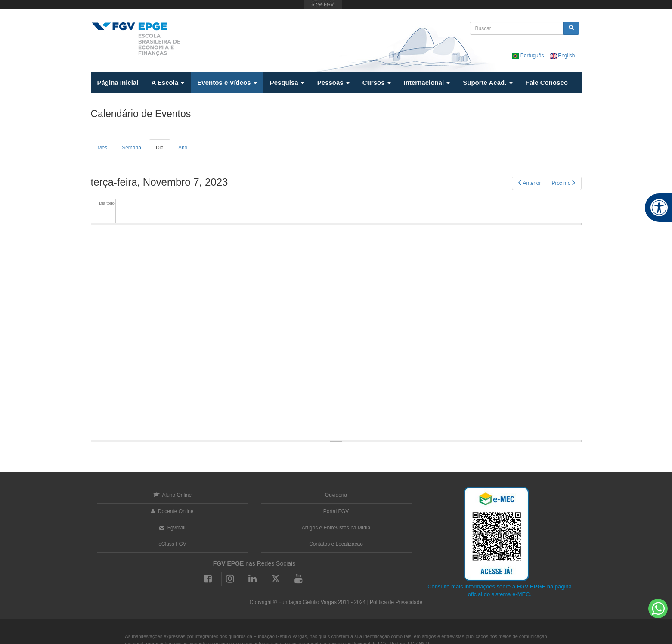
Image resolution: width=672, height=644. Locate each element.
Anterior (529, 183)
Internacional (427, 82)
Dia (163, 151)
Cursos (377, 82)
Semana (132, 148)
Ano (183, 148)
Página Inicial (118, 82)
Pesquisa (287, 82)
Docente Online (172, 511)
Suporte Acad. (488, 82)
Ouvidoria (336, 495)
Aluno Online (172, 495)
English (562, 56)
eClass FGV (172, 544)
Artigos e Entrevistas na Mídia (336, 528)
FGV (323, 4)
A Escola (168, 82)
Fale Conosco (547, 82)
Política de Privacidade (396, 602)
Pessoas (333, 82)
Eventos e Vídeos (227, 82)
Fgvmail (172, 528)
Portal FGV (336, 511)
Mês (103, 148)
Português (528, 56)
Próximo (564, 183)
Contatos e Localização (336, 544)
